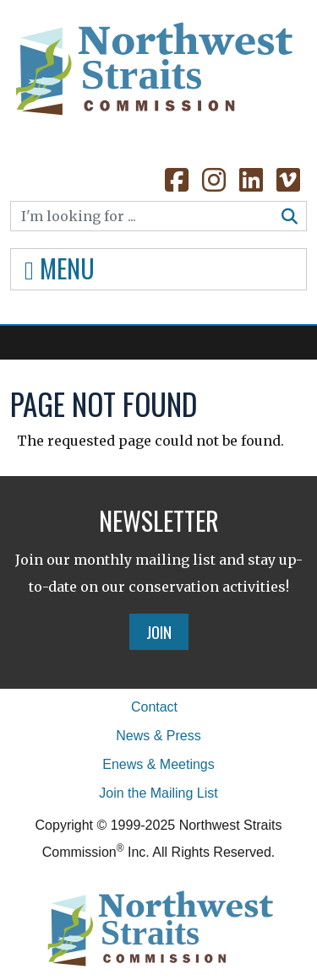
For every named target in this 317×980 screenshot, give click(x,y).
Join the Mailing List (158, 793)
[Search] (142, 216)
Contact (154, 707)
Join (159, 631)
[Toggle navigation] (158, 269)
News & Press (158, 736)
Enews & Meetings (158, 764)
